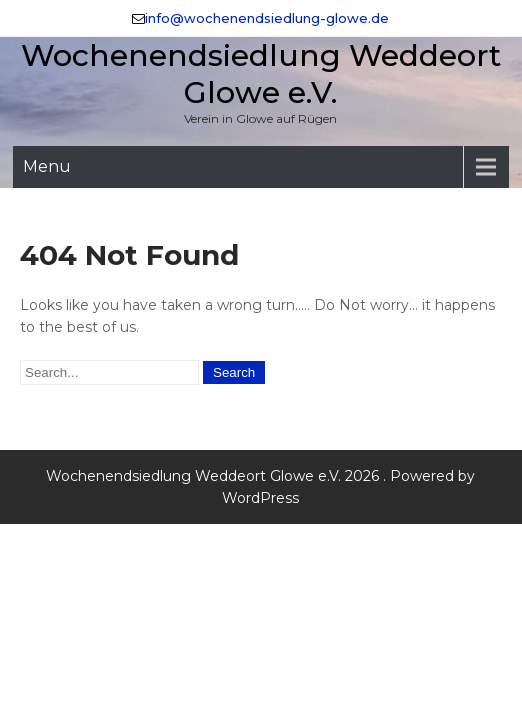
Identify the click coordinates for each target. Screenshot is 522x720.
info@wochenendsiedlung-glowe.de (267, 18)
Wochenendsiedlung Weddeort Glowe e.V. (261, 74)
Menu (47, 166)
